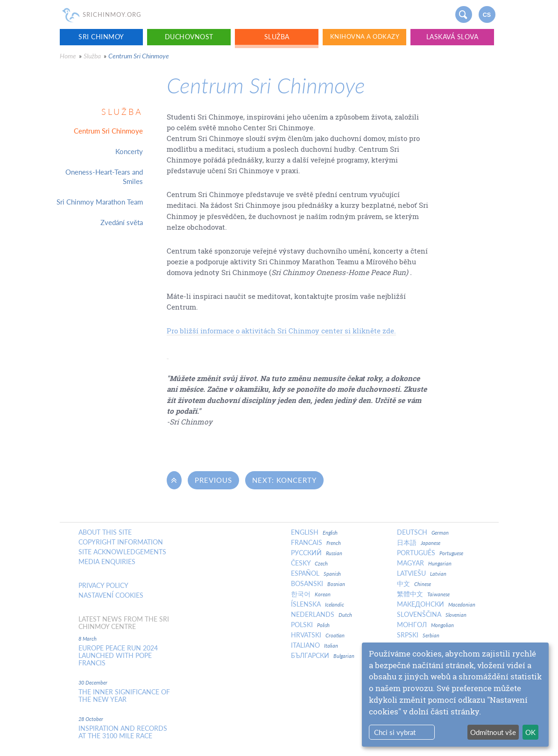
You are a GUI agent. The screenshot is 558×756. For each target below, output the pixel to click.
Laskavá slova (452, 37)
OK (530, 732)
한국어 (311, 594)
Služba (277, 37)
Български (323, 656)
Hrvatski (318, 635)
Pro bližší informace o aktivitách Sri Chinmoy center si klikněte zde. (281, 331)
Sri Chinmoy (101, 37)
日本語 (419, 543)
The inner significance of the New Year (124, 696)
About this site (105, 532)
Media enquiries (107, 562)
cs (487, 15)
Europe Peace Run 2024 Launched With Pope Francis (118, 656)
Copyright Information (121, 542)
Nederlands (321, 615)
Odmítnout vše (493, 732)
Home (68, 56)
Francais (316, 543)
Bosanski (318, 584)
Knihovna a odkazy (365, 37)
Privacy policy (103, 586)
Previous (213, 480)
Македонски (436, 604)
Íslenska (318, 604)
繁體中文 (423, 594)
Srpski (418, 635)
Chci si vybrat (395, 732)
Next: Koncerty (284, 480)
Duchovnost (189, 37)
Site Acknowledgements (122, 552)
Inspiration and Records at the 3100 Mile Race (123, 732)
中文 (414, 584)
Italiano (314, 645)
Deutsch (423, 532)
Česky (309, 563)
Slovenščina (432, 615)
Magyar (424, 563)
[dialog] (455, 695)
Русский (317, 553)
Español (316, 573)
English (314, 532)
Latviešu (422, 573)
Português (430, 553)
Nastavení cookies (111, 595)
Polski (310, 625)
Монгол (425, 625)
